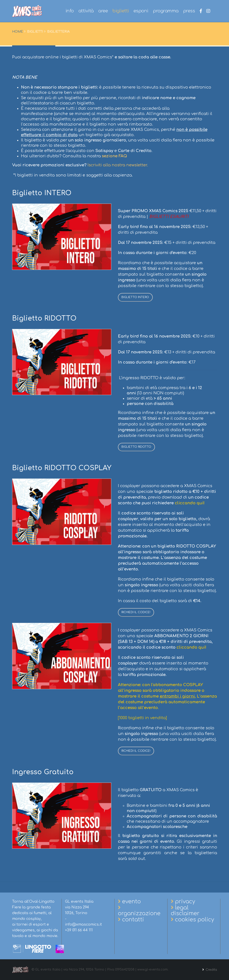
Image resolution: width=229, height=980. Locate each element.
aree (103, 11)
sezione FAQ (114, 156)
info (70, 11)
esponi (141, 11)
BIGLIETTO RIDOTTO (136, 447)
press (189, 11)
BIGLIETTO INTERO (135, 297)
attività (86, 11)
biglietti (121, 11)
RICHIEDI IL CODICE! (136, 612)
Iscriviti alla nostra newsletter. (118, 165)
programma (166, 11)
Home (18, 32)
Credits (211, 970)
